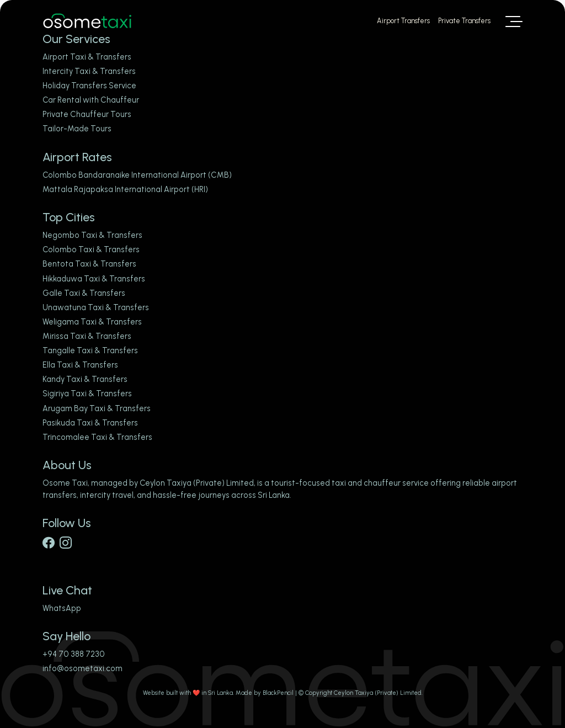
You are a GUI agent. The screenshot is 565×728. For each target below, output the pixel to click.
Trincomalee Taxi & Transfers (97, 437)
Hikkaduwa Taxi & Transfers (94, 279)
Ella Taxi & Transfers (80, 365)
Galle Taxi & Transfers (84, 293)
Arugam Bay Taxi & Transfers (97, 408)
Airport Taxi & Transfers (87, 57)
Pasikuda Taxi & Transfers (90, 423)
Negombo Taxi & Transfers (92, 235)
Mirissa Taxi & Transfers (87, 336)
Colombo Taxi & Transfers (91, 249)
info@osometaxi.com (82, 668)
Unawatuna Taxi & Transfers (96, 307)
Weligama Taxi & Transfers (92, 322)
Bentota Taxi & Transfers (89, 264)
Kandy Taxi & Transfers (85, 379)
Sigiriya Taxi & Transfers (87, 394)
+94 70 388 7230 (74, 654)
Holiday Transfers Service (89, 86)
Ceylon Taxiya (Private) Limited (197, 483)
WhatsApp (62, 608)
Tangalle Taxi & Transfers (90, 350)
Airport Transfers (403, 21)
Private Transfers (464, 21)
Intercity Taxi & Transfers (89, 71)
